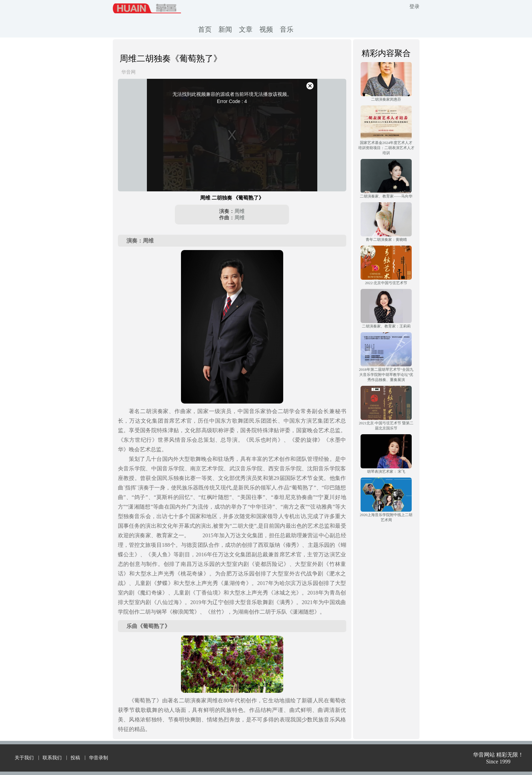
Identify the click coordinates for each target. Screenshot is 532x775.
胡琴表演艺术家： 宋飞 (386, 471)
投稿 (75, 758)
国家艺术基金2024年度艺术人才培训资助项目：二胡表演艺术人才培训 (386, 148)
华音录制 (98, 758)
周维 (240, 211)
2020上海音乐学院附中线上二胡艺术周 (386, 517)
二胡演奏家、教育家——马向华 (386, 196)
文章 (246, 29)
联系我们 (52, 758)
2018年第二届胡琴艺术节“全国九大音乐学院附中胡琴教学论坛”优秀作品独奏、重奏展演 (386, 375)
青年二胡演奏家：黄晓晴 (386, 239)
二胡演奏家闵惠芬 (386, 99)
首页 (205, 29)
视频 (266, 29)
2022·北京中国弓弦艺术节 (386, 283)
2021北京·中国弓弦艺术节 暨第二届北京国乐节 (386, 426)
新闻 (225, 29)
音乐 (287, 29)
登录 (414, 6)
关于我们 (24, 758)
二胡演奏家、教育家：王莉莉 (386, 326)
